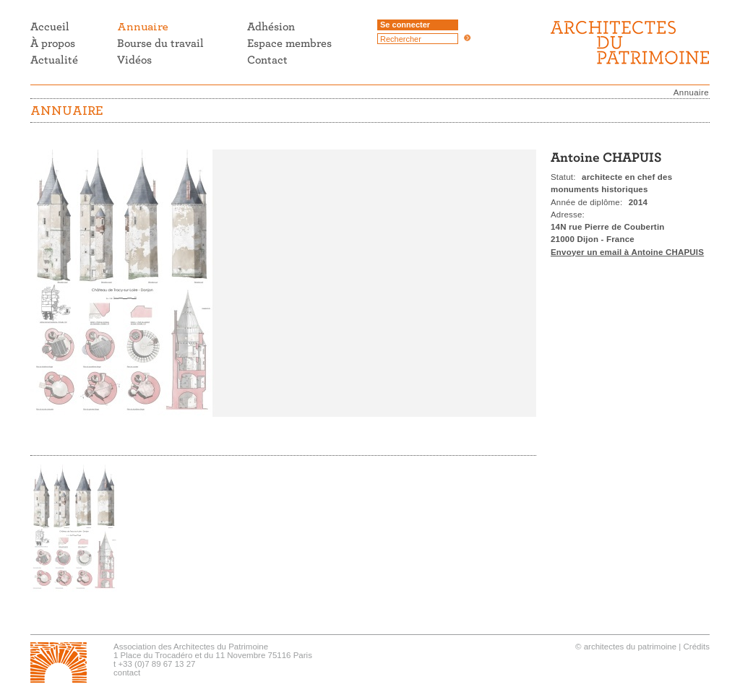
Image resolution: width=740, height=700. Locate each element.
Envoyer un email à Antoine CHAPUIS (627, 252)
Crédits (697, 647)
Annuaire (691, 92)
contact (127, 673)
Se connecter (405, 25)
